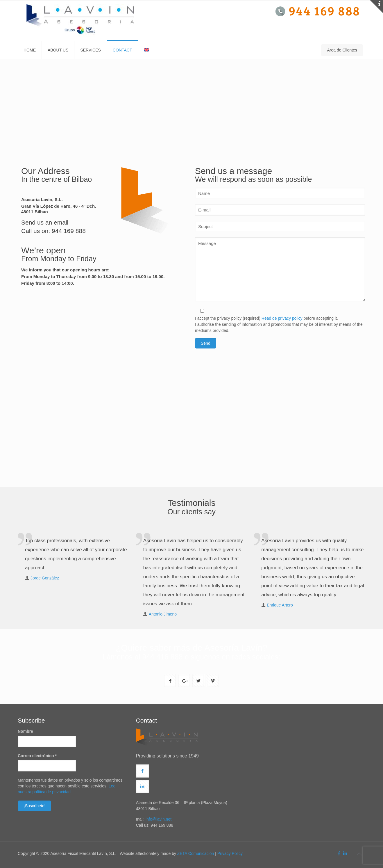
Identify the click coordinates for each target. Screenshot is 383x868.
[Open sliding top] (376, 7)
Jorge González (45, 578)
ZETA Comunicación (196, 853)
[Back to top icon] (359, 854)
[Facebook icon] (339, 853)
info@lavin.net (159, 819)
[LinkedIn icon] (345, 853)
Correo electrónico (37, 756)
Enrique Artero (280, 605)
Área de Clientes (342, 50)
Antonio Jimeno (163, 614)
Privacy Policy (230, 853)
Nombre (25, 731)
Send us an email (45, 222)
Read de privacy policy (282, 318)
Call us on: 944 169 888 (53, 231)
